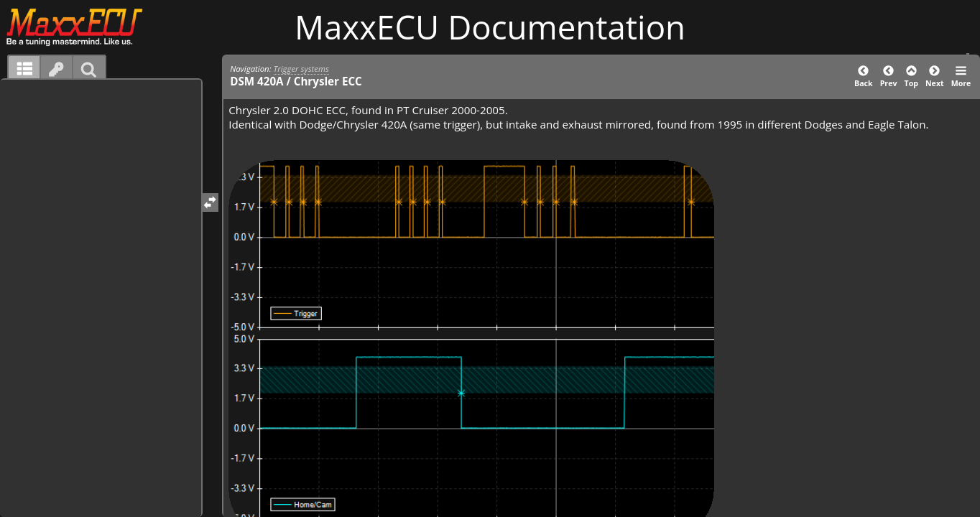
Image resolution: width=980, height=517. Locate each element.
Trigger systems (301, 69)
